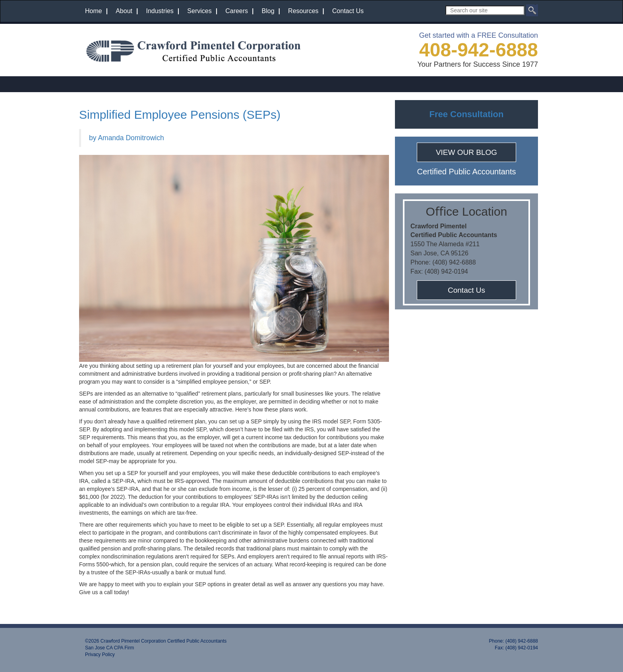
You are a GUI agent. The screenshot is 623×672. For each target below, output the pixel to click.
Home (94, 11)
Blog (268, 11)
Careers (237, 11)
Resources (303, 11)
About (124, 11)
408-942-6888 (479, 50)
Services (199, 11)
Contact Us (348, 11)
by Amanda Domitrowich (127, 138)
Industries (160, 11)
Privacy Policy (100, 655)
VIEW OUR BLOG (466, 152)
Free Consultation (466, 114)
